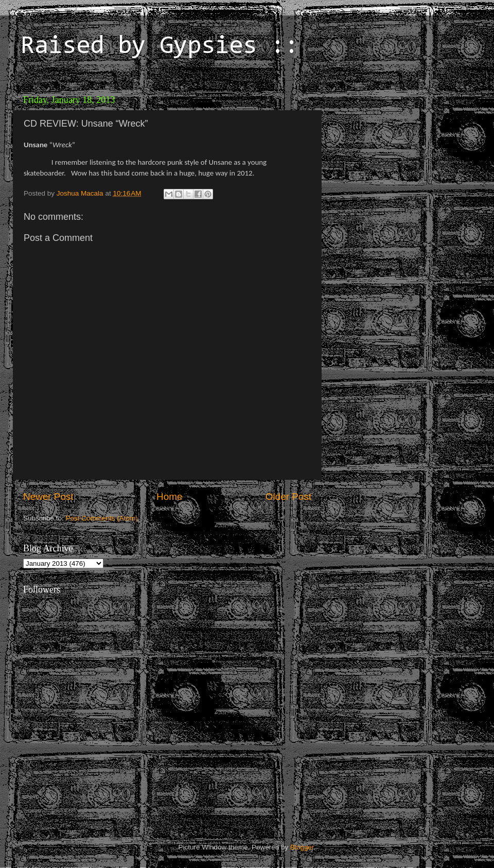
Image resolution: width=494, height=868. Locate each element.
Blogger (302, 847)
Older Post (288, 497)
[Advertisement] (399, 154)
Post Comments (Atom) (102, 518)
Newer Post (48, 497)
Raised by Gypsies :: (160, 47)
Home (169, 497)
